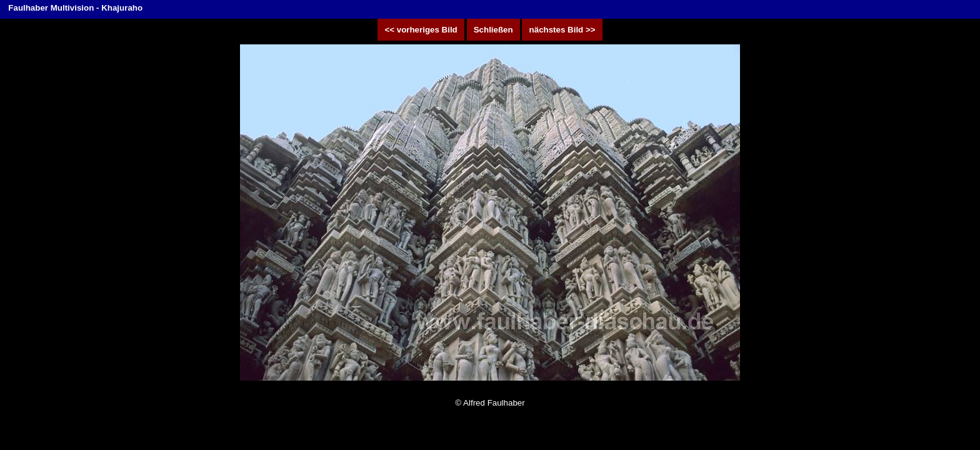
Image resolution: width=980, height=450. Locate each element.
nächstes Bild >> (562, 30)
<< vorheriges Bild (421, 30)
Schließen (493, 30)
